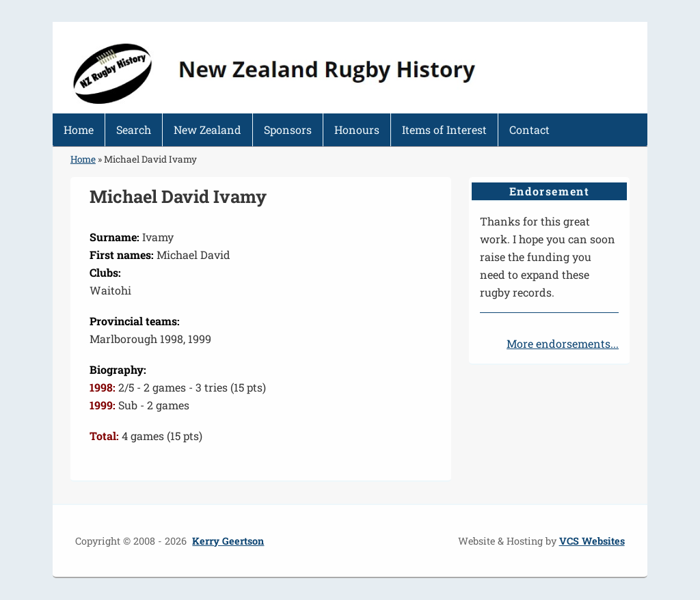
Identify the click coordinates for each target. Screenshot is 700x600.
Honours (357, 129)
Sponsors (288, 129)
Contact (529, 129)
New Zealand (207, 129)
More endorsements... (563, 343)
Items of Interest (444, 129)
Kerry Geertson (228, 541)
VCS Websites (592, 541)
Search (134, 129)
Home (79, 129)
